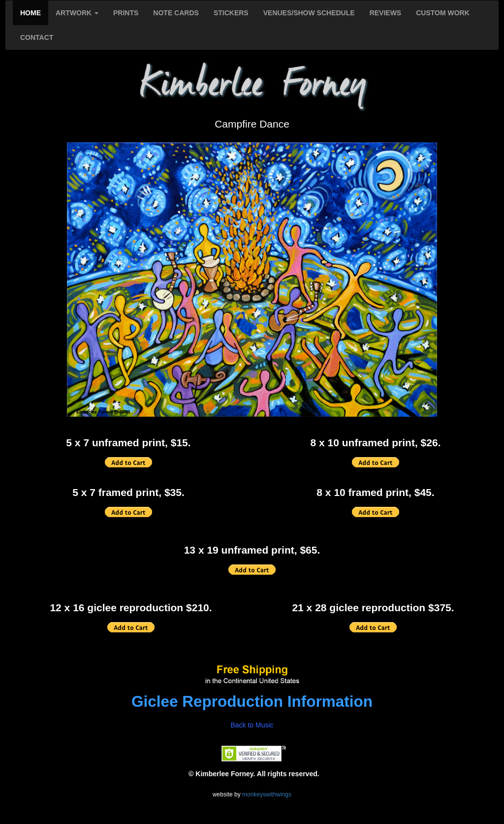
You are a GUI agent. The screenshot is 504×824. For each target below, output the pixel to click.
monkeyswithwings (267, 794)
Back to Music (252, 725)
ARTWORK (77, 13)
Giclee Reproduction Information (252, 701)
